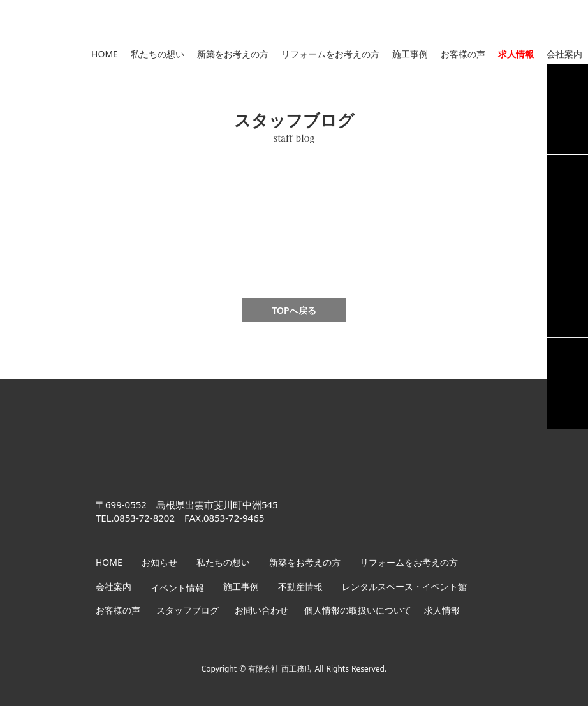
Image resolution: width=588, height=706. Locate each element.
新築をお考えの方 (233, 54)
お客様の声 (463, 54)
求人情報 (516, 54)
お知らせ (159, 562)
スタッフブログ (187, 610)
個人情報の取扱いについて (358, 610)
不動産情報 (300, 586)
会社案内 (564, 54)
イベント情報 (177, 588)
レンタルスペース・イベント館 (404, 586)
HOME (105, 54)
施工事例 (410, 54)
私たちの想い (158, 54)
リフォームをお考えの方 (330, 54)
